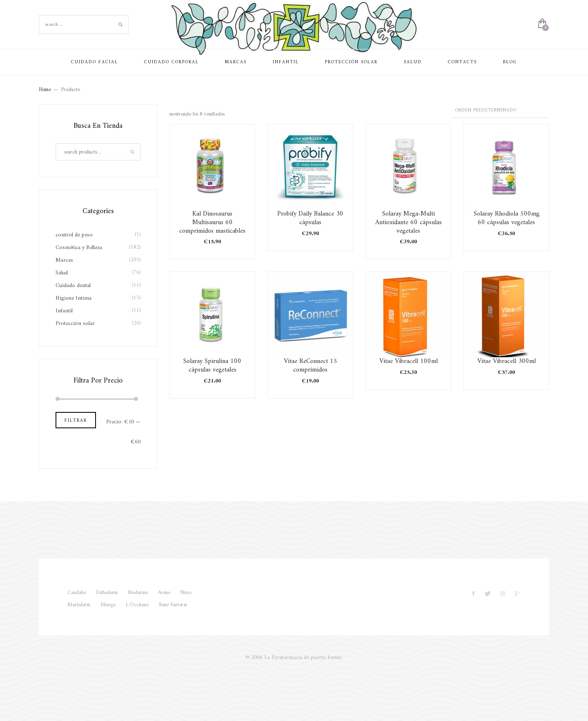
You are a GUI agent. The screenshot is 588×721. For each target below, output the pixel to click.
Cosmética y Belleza (79, 248)
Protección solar (75, 324)
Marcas (64, 260)
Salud (62, 273)
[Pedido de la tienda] (500, 111)
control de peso (74, 235)
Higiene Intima (73, 298)
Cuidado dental (73, 286)
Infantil (64, 311)
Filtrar (76, 421)
